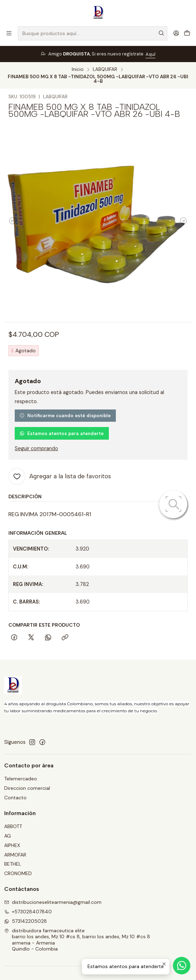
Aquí (150, 54)
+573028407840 (28, 912)
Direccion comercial (27, 788)
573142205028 (26, 921)
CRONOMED (18, 873)
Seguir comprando (36, 448)
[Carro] (187, 33)
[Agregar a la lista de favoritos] (60, 476)
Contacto (15, 798)
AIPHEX (12, 845)
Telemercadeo (21, 779)
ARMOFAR (15, 855)
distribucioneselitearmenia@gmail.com (53, 902)
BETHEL (13, 864)
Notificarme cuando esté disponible (65, 415)
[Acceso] (176, 33)
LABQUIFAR (105, 69)
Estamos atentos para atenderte (62, 433)
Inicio (78, 69)
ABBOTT (13, 826)
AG (8, 836)
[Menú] (9, 33)
